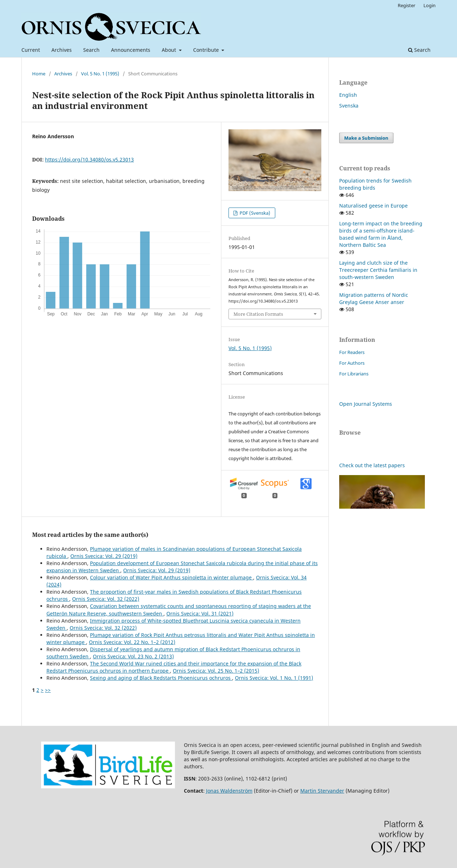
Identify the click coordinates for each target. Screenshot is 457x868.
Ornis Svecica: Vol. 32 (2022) (106, 599)
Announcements (131, 50)
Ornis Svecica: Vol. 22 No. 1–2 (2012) (132, 642)
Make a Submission (366, 138)
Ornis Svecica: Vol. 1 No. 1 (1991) (274, 678)
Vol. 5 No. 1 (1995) (100, 74)
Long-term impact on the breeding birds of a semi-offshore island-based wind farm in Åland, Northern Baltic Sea (381, 234)
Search (91, 50)
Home (39, 74)
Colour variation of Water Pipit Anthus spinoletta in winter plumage (172, 577)
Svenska (349, 106)
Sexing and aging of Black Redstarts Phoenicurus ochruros (161, 678)
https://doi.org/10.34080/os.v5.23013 (89, 159)
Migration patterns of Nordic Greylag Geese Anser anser (374, 298)
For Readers (352, 352)
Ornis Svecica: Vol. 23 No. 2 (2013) (133, 656)
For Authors (352, 363)
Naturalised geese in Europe (373, 206)
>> (48, 690)
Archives (62, 50)
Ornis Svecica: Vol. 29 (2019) (104, 556)
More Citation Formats (258, 314)
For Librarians (354, 374)
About (170, 50)
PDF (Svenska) (254, 213)
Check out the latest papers (372, 465)
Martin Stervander (322, 791)
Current (31, 50)
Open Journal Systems (366, 404)
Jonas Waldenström (229, 791)
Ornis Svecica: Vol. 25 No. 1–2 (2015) (216, 671)
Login (430, 5)
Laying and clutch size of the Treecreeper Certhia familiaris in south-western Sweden (378, 270)
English (348, 95)
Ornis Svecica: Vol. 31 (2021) (200, 613)
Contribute (207, 50)
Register (406, 5)
